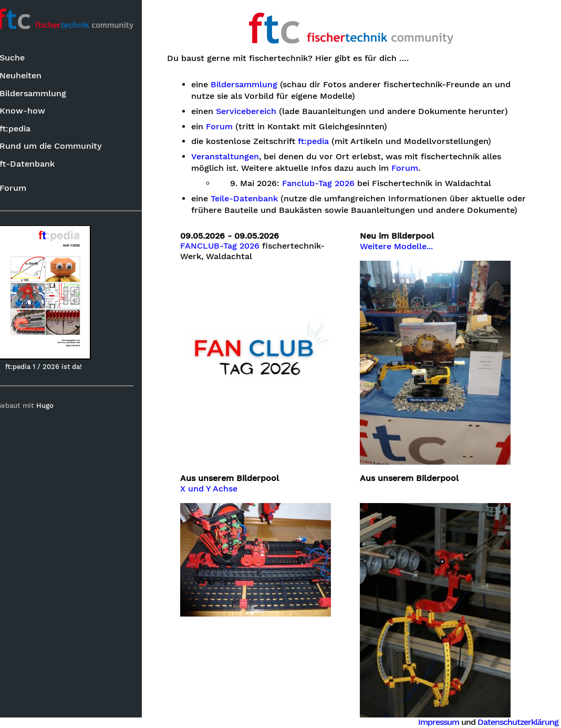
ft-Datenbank (39, 164)
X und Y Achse (225, 490)
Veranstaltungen (241, 157)
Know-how (34, 111)
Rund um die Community (63, 146)
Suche (24, 59)
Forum (25, 188)
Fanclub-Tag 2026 (334, 183)
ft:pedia (27, 129)
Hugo (57, 406)
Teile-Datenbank (260, 199)
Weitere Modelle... (405, 258)
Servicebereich (262, 111)
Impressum (439, 722)
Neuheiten (33, 76)
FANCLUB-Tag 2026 (236, 258)
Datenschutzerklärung (518, 722)
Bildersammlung (45, 94)
